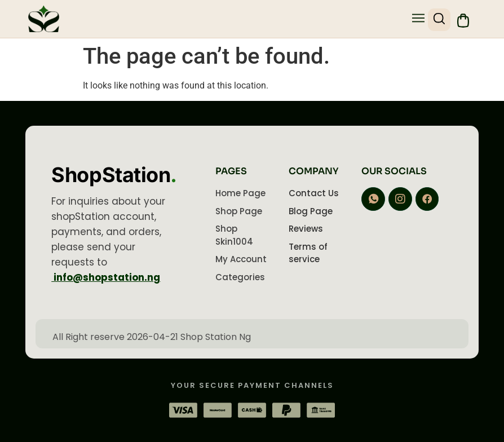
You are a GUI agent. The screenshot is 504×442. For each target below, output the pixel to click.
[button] (416, 19)
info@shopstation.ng (106, 277)
